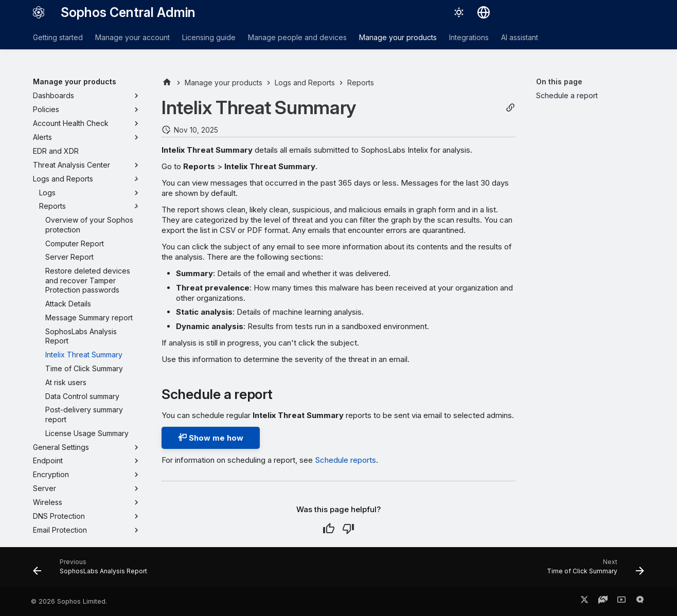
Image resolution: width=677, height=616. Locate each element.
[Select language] (484, 12)
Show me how (211, 438)
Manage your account (132, 37)
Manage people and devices (297, 37)
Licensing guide (209, 37)
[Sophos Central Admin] (39, 12)
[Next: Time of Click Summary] (593, 570)
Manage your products (398, 37)
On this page (559, 81)
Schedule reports (345, 460)
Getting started (58, 37)
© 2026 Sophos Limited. (69, 601)
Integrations (469, 37)
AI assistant (520, 37)
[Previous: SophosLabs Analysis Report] (93, 570)
